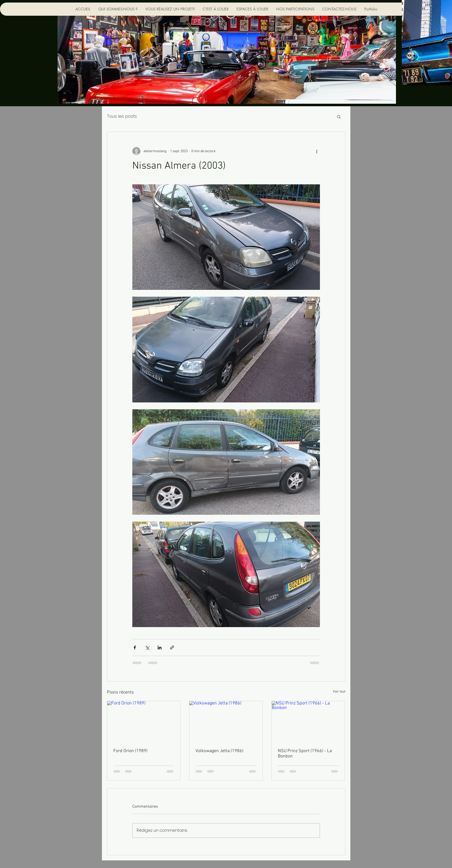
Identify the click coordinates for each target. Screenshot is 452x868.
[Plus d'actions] (317, 151)
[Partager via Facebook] (135, 648)
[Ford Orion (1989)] (144, 722)
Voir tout (339, 692)
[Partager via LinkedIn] (160, 648)
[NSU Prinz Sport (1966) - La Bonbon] (308, 722)
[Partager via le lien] (172, 648)
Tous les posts (122, 116)
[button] (339, 116)
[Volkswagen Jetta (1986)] (226, 722)
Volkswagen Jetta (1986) (219, 751)
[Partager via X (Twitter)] (147, 648)
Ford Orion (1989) (130, 751)
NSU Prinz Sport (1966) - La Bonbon (305, 754)
